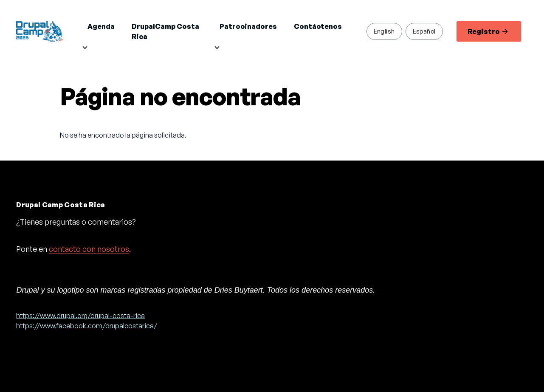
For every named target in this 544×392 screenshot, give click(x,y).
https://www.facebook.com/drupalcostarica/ (87, 326)
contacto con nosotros (89, 249)
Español (424, 31)
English (384, 31)
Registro (488, 31)
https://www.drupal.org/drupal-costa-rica (80, 316)
